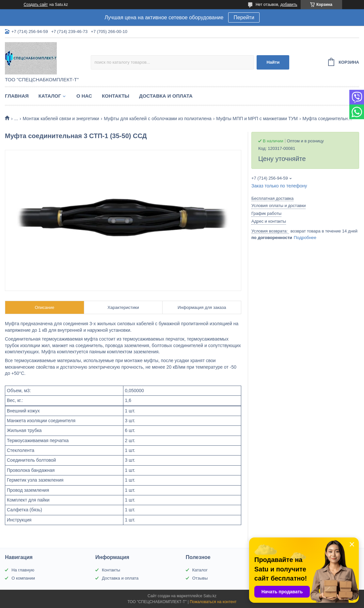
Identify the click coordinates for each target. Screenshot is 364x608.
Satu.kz (210, 596)
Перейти (244, 17)
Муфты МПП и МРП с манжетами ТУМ (257, 119)
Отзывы (200, 578)
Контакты (116, 96)
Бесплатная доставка (272, 198)
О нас (84, 96)
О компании (23, 578)
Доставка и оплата (166, 96)
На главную (23, 570)
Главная (17, 96)
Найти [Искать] (273, 62)
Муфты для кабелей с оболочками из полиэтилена (158, 119)
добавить (289, 5)
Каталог (50, 96)
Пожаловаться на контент (213, 602)
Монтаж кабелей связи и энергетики (61, 119)
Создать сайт (36, 5)
